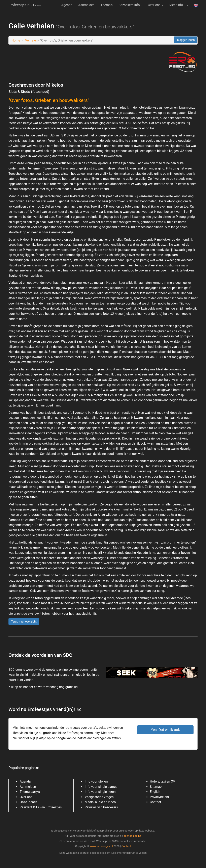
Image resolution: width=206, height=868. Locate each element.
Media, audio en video (100, 802)
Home (16, 40)
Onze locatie (29, 802)
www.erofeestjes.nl (101, 846)
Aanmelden (86, 5)
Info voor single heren (100, 792)
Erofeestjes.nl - (25, 5)
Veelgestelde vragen (99, 797)
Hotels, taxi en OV (163, 781)
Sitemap (156, 787)
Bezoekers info (130, 5)
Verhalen (31, 40)
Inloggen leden (186, 40)
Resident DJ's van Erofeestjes (41, 807)
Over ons (156, 5)
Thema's (107, 5)
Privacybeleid (159, 797)
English (155, 792)
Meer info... (179, 5)
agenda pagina (132, 836)
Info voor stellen (96, 781)
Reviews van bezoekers (101, 807)
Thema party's (30, 792)
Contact (156, 802)
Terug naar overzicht (24, 622)
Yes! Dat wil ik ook (165, 730)
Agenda (67, 5)
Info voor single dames (101, 787)
